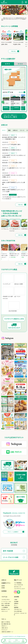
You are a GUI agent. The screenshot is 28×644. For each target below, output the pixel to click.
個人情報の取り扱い (6, 624)
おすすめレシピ (18, 587)
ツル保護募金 (5, 607)
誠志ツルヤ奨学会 (6, 622)
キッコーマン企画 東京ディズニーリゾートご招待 (14, 169)
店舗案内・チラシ (6, 583)
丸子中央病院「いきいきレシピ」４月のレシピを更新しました (14, 156)
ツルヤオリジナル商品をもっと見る (14, 319)
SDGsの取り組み (18, 611)
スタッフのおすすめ (18, 585)
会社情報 (17, 597)
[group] (6, 37)
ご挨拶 (16, 600)
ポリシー (16, 605)
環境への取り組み (6, 605)
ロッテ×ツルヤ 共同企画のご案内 (11, 144)
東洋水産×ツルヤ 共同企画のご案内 (12, 163)
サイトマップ (4, 630)
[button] (25, 102)
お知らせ (13, 135)
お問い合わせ (5, 628)
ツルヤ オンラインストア (19, 589)
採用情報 (4, 591)
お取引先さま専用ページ (7, 632)
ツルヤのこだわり (6, 600)
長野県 (3, 586)
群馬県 (3, 588)
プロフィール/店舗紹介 (13, 532)
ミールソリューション (6, 601)
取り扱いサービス (6, 609)
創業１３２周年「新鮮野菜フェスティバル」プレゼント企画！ (14, 191)
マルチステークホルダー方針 (20, 614)
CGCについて (5, 611)
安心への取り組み (6, 603)
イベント (13, 142)
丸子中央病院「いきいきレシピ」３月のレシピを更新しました (14, 176)
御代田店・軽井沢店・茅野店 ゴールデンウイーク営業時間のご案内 (14, 138)
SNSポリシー (5, 626)
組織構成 (16, 607)
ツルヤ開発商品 (18, 583)
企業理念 (16, 603)
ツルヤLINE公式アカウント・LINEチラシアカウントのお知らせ (14, 198)
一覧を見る (13, 51)
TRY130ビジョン (18, 609)
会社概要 (16, 601)
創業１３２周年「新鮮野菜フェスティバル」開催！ (14, 183)
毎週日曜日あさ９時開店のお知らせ (12, 150)
